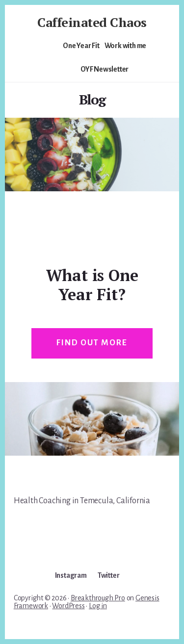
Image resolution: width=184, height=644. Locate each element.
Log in (98, 606)
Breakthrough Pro (98, 598)
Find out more (92, 343)
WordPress (68, 606)
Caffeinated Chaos (92, 22)
